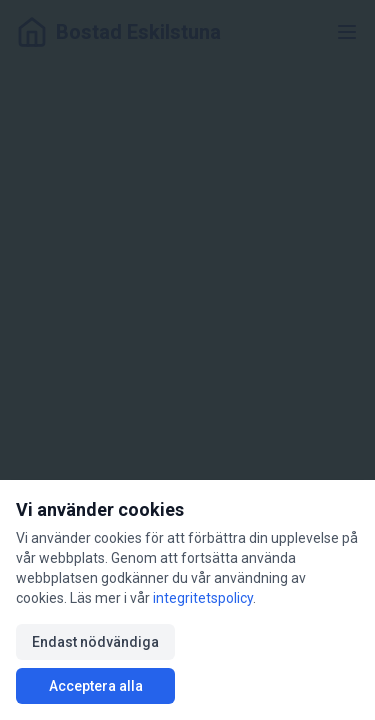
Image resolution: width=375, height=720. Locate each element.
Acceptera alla (96, 686)
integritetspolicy (203, 598)
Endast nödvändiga (95, 642)
